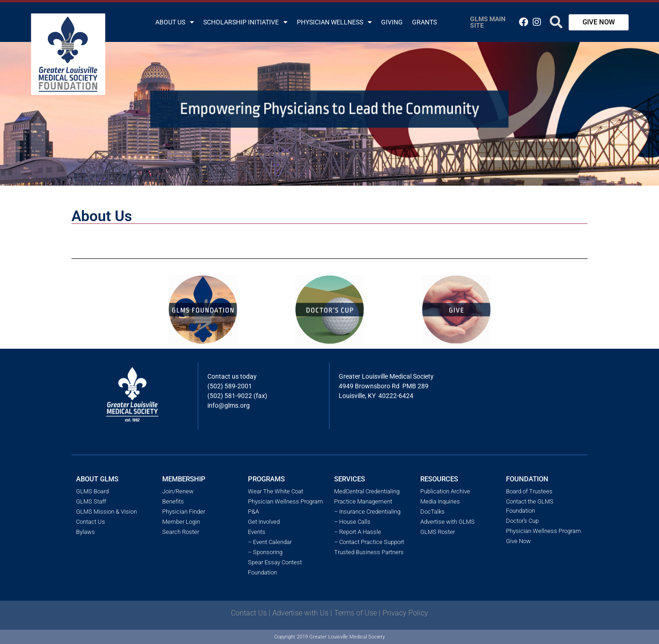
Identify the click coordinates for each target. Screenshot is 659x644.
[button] (556, 22)
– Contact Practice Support (369, 542)
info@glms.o (226, 405)
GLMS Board (92, 491)
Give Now (518, 541)
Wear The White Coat (276, 491)
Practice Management (363, 501)
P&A (253, 512)
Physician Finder (184, 512)
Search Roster (181, 532)
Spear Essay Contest (275, 562)
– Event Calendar (270, 542)
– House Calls (352, 522)
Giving (392, 22)
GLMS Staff (91, 501)
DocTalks (432, 512)
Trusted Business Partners (369, 552)
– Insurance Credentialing (367, 512)
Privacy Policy (405, 613)
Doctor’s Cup (522, 521)
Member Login (181, 522)
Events (257, 532)
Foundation (262, 572)
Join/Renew (178, 491)
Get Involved (264, 522)
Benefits (173, 501)
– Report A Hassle (358, 532)
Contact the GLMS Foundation (530, 506)
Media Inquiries (440, 501)
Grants (424, 22)
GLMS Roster (438, 532)
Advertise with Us (300, 613)
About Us (175, 22)
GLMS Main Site (488, 22)
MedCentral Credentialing (367, 491)
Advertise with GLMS (447, 522)
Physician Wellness (334, 22)
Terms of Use (356, 613)
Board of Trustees (529, 491)
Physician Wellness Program (285, 501)
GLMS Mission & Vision (106, 512)
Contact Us (91, 522)
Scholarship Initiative (245, 22)
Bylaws (85, 532)
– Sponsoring (265, 552)
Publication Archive (445, 491)
